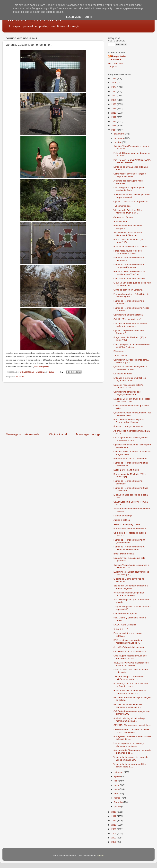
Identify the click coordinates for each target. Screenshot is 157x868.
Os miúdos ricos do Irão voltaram (130, 651)
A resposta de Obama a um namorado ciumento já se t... (132, 752)
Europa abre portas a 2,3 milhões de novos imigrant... (131, 295)
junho (117, 785)
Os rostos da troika (123, 374)
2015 (114, 126)
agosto (118, 776)
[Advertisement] (53, 407)
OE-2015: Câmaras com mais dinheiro (132, 725)
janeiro (118, 807)
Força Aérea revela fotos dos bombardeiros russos (128, 252)
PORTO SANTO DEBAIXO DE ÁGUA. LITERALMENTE (132, 161)
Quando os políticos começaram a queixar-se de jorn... (130, 368)
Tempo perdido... (122, 355)
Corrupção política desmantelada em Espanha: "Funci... (132, 346)
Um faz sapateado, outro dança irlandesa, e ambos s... (129, 745)
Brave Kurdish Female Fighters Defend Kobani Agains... (129, 421)
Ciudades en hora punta (125, 613)
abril (116, 794)
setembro (119, 772)
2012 (114, 816)
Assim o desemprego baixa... (128, 524)
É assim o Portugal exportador (128, 427)
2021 (114, 100)
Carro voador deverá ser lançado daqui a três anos (130, 175)
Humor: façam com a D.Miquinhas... (131, 459)
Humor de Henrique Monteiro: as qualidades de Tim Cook (130, 273)
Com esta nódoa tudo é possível (129, 279)
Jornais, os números (123, 217)
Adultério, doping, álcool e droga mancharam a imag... (129, 720)
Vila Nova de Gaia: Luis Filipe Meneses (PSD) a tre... (128, 211)
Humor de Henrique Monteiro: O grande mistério (129, 541)
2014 (114, 130)
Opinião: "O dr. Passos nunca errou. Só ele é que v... (131, 361)
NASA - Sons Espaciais (125, 625)
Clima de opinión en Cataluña (128, 290)
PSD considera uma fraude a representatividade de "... (128, 642)
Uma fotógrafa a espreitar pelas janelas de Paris (129, 189)
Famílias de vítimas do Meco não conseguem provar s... (130, 692)
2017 (114, 117)
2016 (114, 121)
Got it (88, 17)
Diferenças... (120, 351)
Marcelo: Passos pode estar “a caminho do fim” (128, 386)
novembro (119, 138)
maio (117, 789)
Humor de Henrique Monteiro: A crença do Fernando (129, 266)
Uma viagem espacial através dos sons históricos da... (130, 657)
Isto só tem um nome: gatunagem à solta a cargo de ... (131, 587)
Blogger (100, 856)
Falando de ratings (123, 516)
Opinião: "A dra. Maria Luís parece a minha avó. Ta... (131, 566)
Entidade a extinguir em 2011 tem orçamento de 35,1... (130, 379)
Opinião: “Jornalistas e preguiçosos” (131, 201)
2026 (114, 78)
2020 (114, 104)
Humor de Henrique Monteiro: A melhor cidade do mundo (129, 548)
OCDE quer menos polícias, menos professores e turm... (131, 439)
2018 (114, 113)
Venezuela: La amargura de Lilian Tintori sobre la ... (130, 765)
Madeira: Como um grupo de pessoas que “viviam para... (132, 400)
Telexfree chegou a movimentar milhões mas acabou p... (129, 678)
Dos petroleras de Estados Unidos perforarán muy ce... (130, 325)
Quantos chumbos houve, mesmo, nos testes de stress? (132, 414)
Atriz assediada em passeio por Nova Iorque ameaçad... (132, 196)
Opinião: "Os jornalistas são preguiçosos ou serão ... (127, 393)
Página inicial (58, 434)
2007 (114, 838)
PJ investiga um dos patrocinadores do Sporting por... (131, 685)
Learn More (74, 17)
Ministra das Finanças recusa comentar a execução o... (128, 706)
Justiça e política (122, 520)
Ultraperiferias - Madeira (119, 58)
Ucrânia (20, 376)
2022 (114, 96)
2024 (114, 87)
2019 (114, 108)
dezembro (119, 134)
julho (117, 781)
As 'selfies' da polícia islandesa (129, 647)
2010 (114, 825)
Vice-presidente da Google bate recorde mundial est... (129, 594)
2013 (114, 812)
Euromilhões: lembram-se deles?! (130, 529)
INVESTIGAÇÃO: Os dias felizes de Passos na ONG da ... (131, 664)
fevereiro (119, 802)
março (117, 798)
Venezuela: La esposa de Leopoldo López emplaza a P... (131, 758)
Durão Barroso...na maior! (126, 470)
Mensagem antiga (88, 434)
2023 (114, 91)
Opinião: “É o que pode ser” (127, 319)
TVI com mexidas (122, 206)
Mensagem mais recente (23, 434)
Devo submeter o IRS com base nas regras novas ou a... (131, 731)
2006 (114, 842)
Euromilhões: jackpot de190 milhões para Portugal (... (131, 573)
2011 (114, 820)
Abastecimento (121, 221)
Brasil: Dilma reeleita (124, 554)
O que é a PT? (121, 629)
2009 (114, 829)
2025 (114, 83)
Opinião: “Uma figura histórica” (128, 315)
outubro (118, 142)
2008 (114, 833)
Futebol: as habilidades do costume (131, 247)
